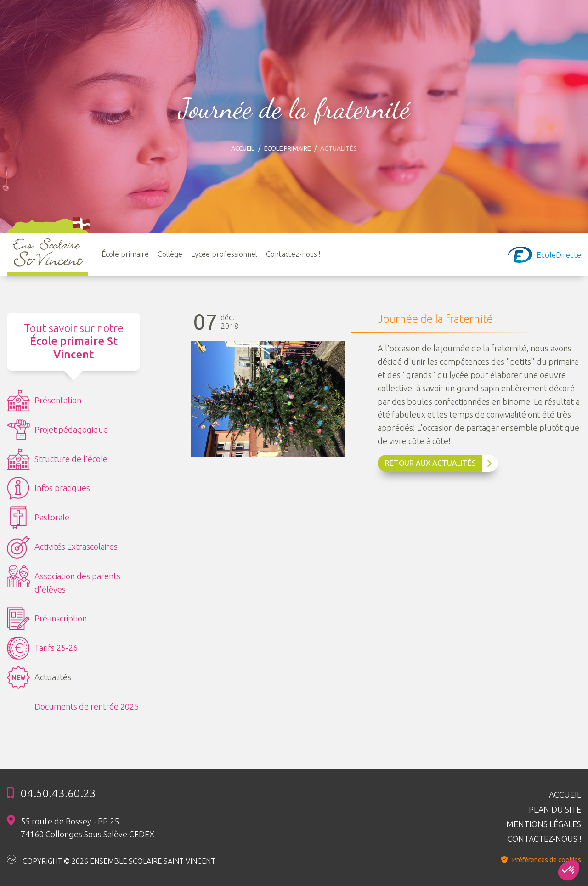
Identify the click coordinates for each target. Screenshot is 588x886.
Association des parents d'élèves (64, 580)
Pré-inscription (47, 619)
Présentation (44, 401)
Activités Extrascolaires (62, 547)
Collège (170, 254)
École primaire (288, 148)
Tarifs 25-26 (42, 649)
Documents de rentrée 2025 (87, 707)
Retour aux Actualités (439, 464)
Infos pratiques (48, 489)
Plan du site (555, 809)
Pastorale (38, 518)
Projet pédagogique (57, 430)
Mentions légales (543, 824)
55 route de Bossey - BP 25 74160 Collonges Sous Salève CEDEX (88, 827)
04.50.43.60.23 (58, 793)
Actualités (39, 678)
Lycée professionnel (225, 254)
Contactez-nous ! (294, 254)
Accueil (242, 148)
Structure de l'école (57, 460)
